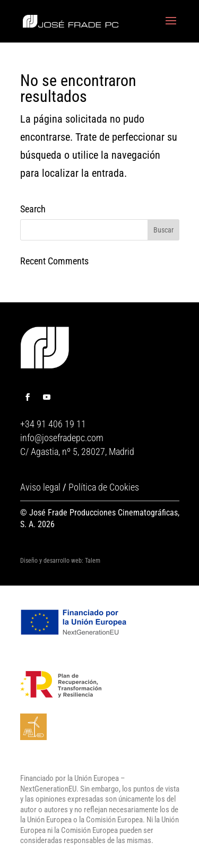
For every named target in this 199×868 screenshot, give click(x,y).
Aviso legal (40, 487)
